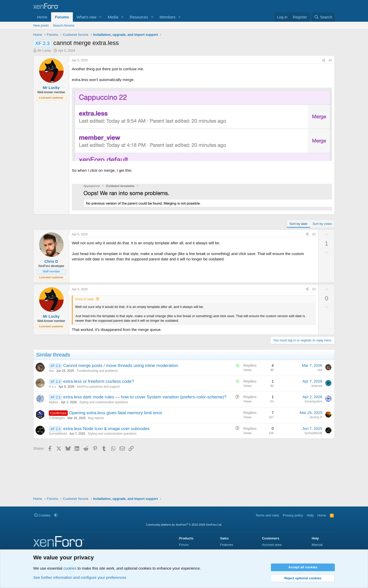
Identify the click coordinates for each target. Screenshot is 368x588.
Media (113, 17)
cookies (70, 568)
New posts (41, 25)
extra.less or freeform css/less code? (99, 381)
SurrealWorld (58, 434)
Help (310, 515)
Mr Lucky (44, 50)
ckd (51, 371)
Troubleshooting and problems (97, 371)
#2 (314, 234)
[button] (100, 17)
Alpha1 (54, 402)
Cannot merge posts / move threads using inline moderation (121, 366)
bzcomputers (313, 401)
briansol (317, 386)
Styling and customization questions (104, 402)
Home (42, 17)
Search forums (64, 25)
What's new (87, 17)
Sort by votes (322, 224)
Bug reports (96, 418)
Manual (317, 545)
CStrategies (57, 418)
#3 (314, 289)
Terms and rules (267, 515)
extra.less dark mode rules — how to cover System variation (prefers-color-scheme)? (145, 397)
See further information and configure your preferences (80, 577)
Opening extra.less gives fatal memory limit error (116, 413)
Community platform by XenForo (184, 525)
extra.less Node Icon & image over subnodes (106, 429)
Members (168, 17)
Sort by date (298, 224)
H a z (52, 387)
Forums (62, 17)
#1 (330, 60)
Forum (184, 545)
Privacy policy (293, 515)
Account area (272, 545)
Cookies (42, 515)
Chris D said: (85, 299)
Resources (139, 17)
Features (227, 545)
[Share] (324, 60)
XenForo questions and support (98, 387)
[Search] (323, 17)
